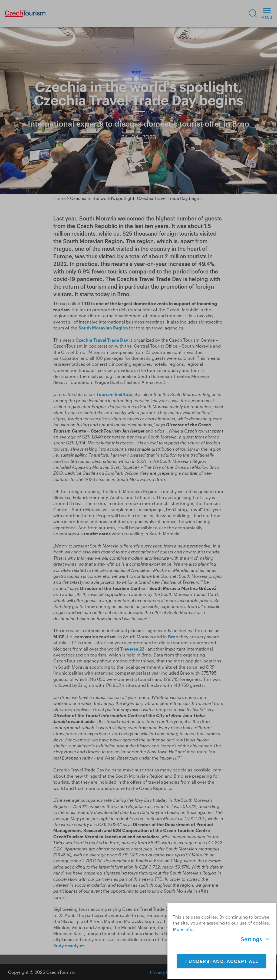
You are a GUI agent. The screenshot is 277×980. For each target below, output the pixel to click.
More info (183, 929)
